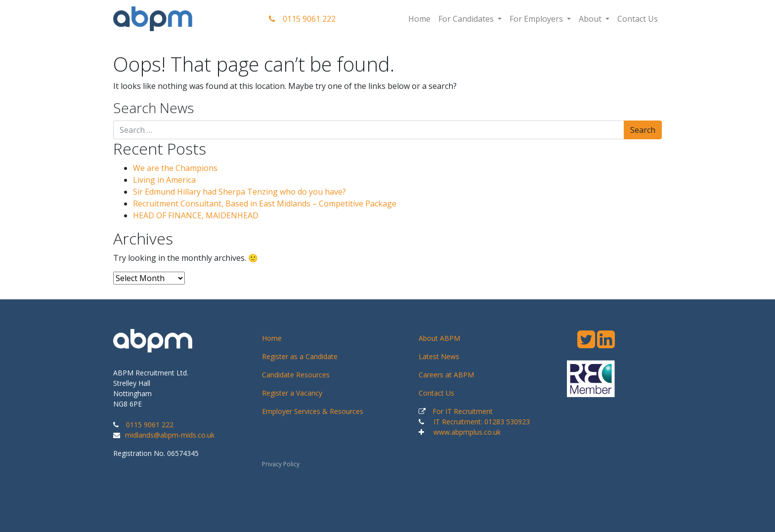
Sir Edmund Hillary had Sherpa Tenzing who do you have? (239, 192)
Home (419, 19)
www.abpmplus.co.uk (467, 432)
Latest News (439, 356)
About (591, 19)
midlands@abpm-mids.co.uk (170, 435)
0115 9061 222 (302, 19)
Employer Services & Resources (313, 411)
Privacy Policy (281, 464)
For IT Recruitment (463, 411)
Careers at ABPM (446, 375)
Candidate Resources (296, 375)
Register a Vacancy (292, 393)
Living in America (164, 180)
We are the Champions (175, 168)
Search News (153, 108)
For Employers (537, 19)
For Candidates (467, 19)
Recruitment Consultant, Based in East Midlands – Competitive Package (265, 204)
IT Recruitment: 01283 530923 (482, 422)
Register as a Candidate (300, 356)
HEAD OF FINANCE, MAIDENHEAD (196, 215)
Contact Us (638, 19)
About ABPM (439, 338)
